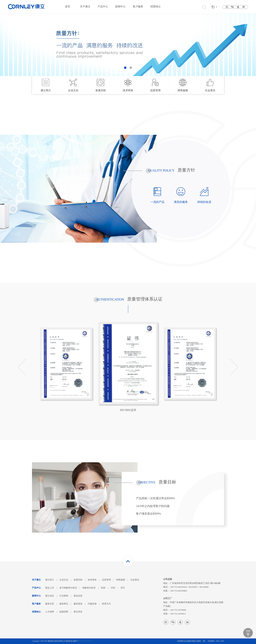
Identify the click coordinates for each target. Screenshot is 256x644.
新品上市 (50, 588)
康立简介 (50, 580)
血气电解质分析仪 (68, 588)
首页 (68, 7)
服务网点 (64, 604)
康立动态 (50, 596)
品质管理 (106, 580)
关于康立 (85, 7)
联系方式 (106, 604)
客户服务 (138, 7)
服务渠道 (78, 604)
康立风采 (78, 612)
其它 (123, 588)
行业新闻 (64, 596)
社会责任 (135, 580)
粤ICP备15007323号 (85, 641)
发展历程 (78, 580)
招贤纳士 (156, 7)
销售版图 (121, 580)
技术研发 (92, 580)
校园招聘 (64, 612)
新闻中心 (120, 7)
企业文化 (64, 580)
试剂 (113, 588)
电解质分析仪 (89, 588)
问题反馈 (92, 604)
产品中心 (103, 7)
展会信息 (78, 596)
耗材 (103, 588)
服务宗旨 (50, 604)
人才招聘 (50, 612)
